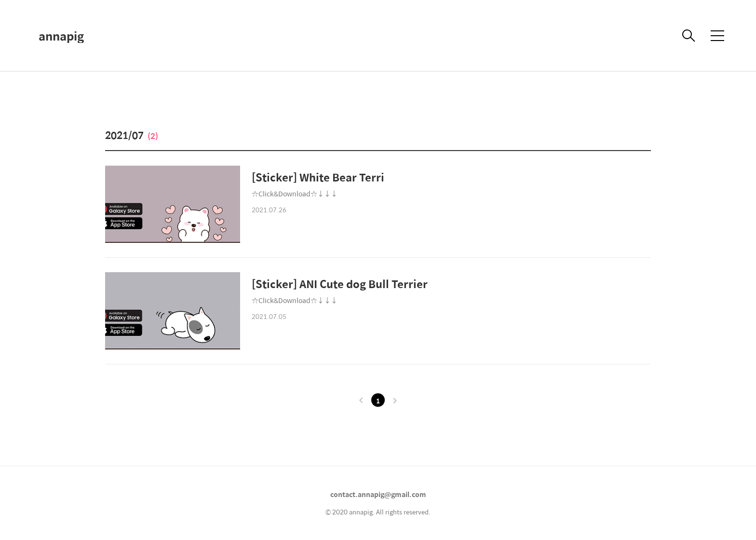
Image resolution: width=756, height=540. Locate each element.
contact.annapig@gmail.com (378, 494)
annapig (61, 36)
